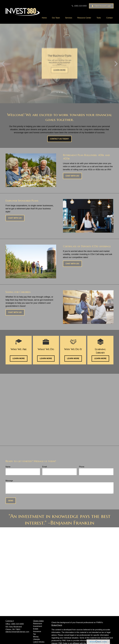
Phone (82, 467)
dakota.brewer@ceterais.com (17, 632)
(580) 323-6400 (79, 6)
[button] (44, 18)
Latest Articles (39, 642)
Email (45, 467)
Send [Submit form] (11, 501)
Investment (38, 626)
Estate (36, 629)
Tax (34, 634)
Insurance (37, 631)
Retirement (38, 624)
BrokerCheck (57, 625)
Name (8, 467)
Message (9, 481)
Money (36, 637)
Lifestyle (36, 639)
